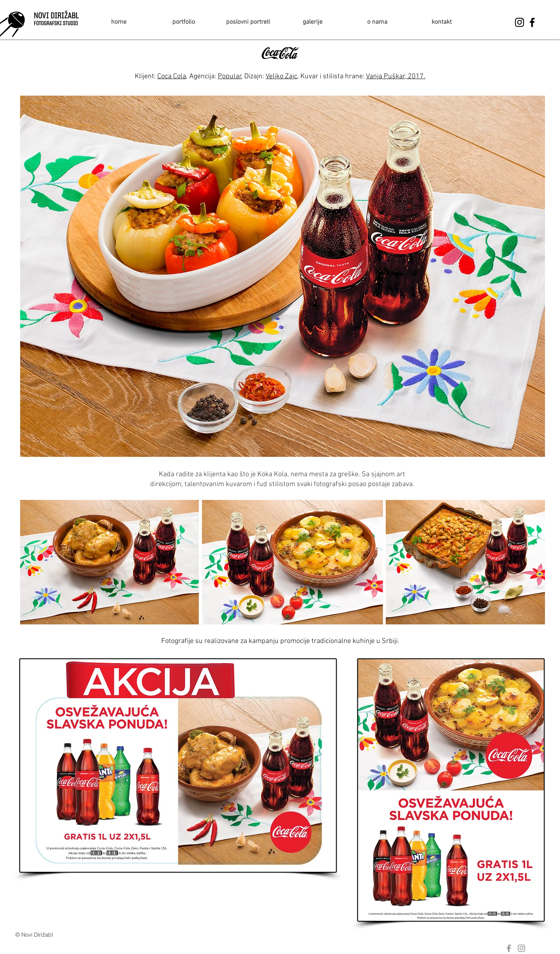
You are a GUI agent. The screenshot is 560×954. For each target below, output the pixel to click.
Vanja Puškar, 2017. (396, 76)
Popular (230, 76)
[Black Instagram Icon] (519, 22)
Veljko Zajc (281, 76)
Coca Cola (172, 76)
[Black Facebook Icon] (532, 22)
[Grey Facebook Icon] (509, 948)
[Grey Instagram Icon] (521, 948)
